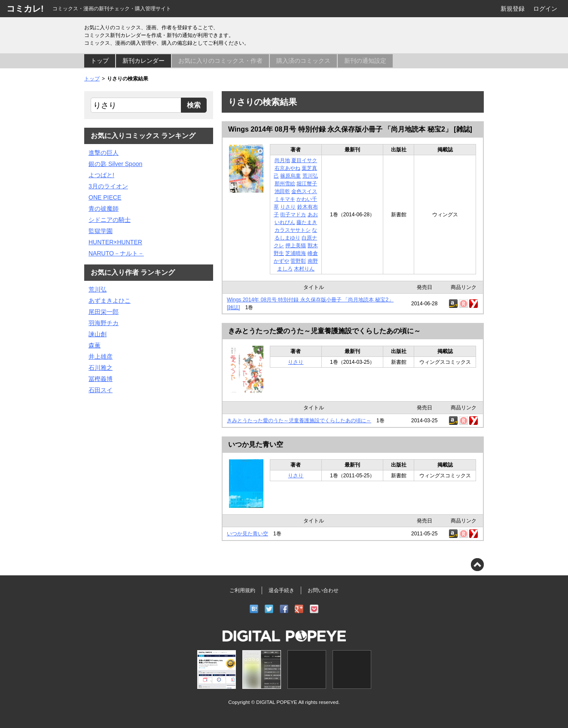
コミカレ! (25, 9)
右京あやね (287, 168)
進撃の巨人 (104, 153)
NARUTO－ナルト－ (116, 253)
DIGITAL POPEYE (276, 702)
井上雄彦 (101, 356)
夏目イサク (304, 160)
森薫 (95, 345)
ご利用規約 (242, 590)
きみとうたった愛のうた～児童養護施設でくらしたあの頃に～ (324, 331)
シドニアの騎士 (110, 220)
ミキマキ (285, 199)
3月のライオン (108, 186)
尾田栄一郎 (104, 312)
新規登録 (513, 9)
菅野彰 (298, 261)
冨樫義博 (101, 379)
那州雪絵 (285, 184)
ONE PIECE (105, 197)
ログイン (545, 9)
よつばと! (101, 175)
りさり (288, 207)
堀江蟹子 (307, 184)
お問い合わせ (323, 590)
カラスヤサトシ (293, 230)
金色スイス (304, 191)
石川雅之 (101, 368)
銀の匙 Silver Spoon (115, 164)
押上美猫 (296, 246)
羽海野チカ (104, 323)
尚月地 (282, 160)
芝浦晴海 (296, 253)
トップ (100, 61)
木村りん (304, 269)
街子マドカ (293, 215)
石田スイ (101, 390)
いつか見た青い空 (256, 444)
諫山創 (98, 334)
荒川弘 (310, 176)
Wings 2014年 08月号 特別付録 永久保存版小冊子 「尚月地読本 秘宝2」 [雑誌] (350, 129)
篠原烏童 (290, 176)
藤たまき (307, 222)
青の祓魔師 (104, 209)
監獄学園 (101, 231)
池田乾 (282, 191)
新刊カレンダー (144, 61)
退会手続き (281, 590)
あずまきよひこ (110, 301)
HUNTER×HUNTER (115, 242)
